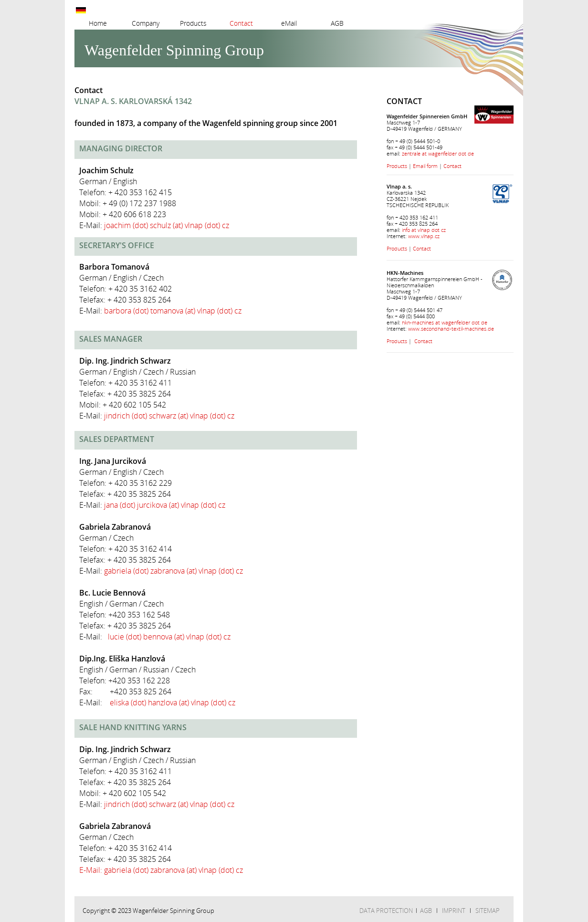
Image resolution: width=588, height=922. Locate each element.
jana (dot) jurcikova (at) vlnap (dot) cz (165, 505)
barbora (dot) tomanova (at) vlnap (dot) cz (173, 311)
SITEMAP (488, 911)
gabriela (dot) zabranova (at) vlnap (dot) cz (173, 571)
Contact (452, 166)
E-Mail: (92, 870)
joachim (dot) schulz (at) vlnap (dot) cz (167, 225)
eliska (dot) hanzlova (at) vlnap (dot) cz (173, 702)
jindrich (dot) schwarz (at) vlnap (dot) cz (169, 416)
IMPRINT (454, 911)
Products (397, 166)
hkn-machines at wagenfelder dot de (445, 322)
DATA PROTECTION (386, 911)
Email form (425, 166)
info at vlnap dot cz (424, 230)
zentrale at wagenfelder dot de (438, 153)
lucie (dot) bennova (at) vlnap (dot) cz (169, 637)
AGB (426, 911)
